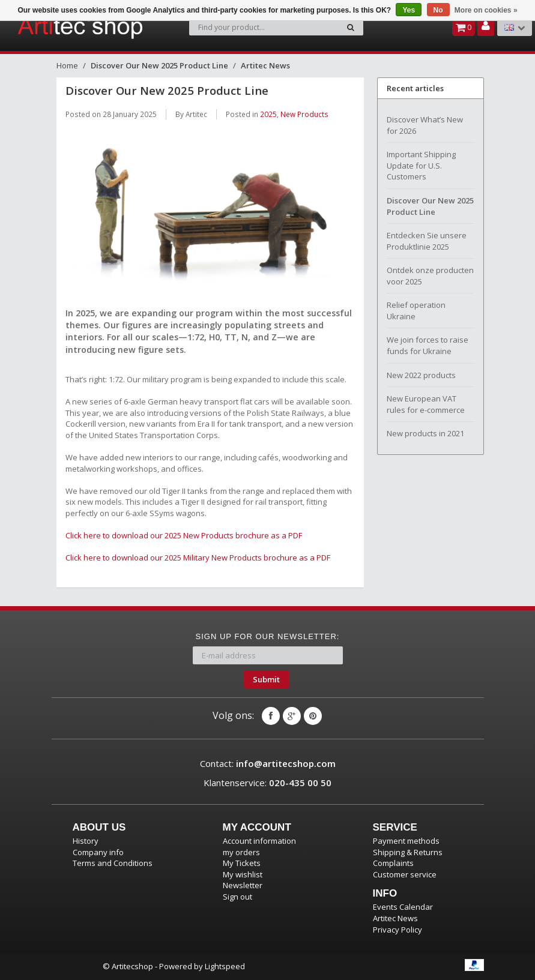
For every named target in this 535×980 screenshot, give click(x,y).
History (86, 841)
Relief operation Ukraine (416, 311)
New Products (304, 114)
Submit (266, 679)
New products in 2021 (425, 433)
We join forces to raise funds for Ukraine (428, 345)
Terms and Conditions (113, 863)
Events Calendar (403, 907)
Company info (98, 852)
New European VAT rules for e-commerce (426, 404)
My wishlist (243, 874)
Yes (409, 10)
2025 (268, 114)
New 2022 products (421, 375)
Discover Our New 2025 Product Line (159, 65)
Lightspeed (225, 966)
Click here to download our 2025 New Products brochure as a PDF (184, 535)
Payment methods (406, 841)
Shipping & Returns (408, 852)
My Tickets (242, 863)
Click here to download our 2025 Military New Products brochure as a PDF (198, 558)
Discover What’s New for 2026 (425, 125)
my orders (241, 852)
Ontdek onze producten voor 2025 (430, 276)
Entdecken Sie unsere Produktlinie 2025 (427, 241)
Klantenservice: (267, 783)
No (438, 10)
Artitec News (265, 65)
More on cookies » (486, 10)
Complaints (393, 863)
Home (67, 65)
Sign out (237, 897)
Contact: (268, 763)
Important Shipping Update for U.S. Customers (421, 165)
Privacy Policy (397, 930)
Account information (259, 841)
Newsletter (243, 885)
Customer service (405, 874)
